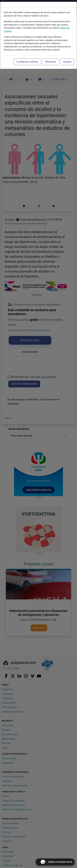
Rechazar (51, 62)
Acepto (67, 62)
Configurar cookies (27, 62)
